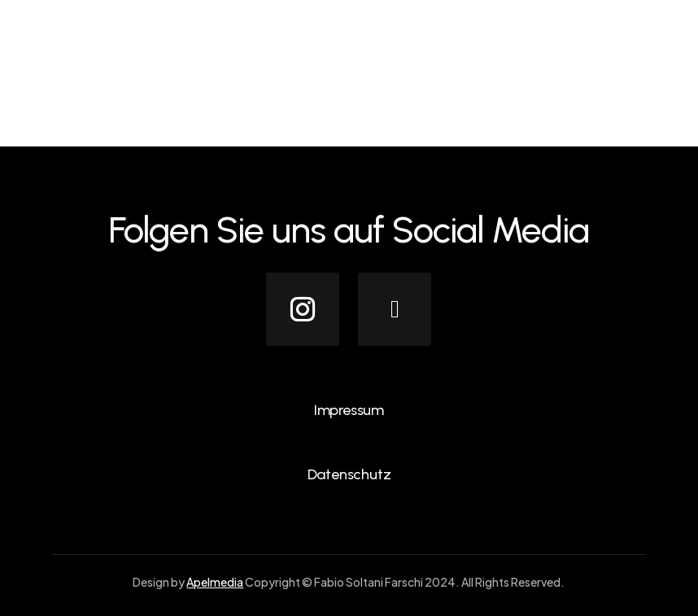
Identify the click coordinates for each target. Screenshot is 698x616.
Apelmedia (215, 582)
